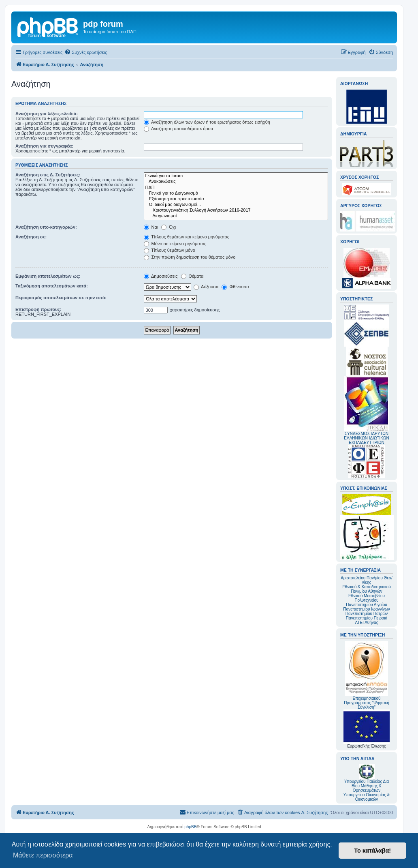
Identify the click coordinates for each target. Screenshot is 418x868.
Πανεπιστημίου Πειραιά (367, 618)
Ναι (151, 227)
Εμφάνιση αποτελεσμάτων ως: (48, 276)
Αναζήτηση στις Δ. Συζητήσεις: (48, 175)
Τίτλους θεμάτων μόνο (170, 250)
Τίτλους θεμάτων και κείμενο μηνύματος (187, 237)
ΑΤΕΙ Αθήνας (366, 623)
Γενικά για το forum (236, 176)
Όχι (168, 227)
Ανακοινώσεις (236, 182)
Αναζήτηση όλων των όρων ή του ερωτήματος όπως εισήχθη (207, 122)
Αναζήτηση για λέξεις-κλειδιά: (47, 114)
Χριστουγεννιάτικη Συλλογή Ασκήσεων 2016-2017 (236, 210)
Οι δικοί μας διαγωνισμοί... (236, 205)
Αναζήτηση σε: (31, 237)
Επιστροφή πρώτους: (38, 309)
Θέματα (192, 276)
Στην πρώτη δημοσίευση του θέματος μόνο (190, 257)
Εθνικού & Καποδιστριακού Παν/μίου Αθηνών (367, 589)
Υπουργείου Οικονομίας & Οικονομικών (367, 797)
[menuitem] (86, 52)
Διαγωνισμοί (236, 216)
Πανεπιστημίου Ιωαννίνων (366, 609)
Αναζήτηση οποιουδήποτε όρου (178, 129)
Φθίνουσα (235, 287)
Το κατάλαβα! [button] (372, 851)
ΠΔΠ (236, 188)
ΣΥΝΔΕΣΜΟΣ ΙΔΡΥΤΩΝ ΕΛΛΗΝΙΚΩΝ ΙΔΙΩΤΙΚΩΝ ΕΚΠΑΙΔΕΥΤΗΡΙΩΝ (366, 438)
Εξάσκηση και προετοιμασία (236, 199)
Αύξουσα (206, 287)
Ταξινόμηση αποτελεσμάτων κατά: (52, 286)
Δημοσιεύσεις (161, 276)
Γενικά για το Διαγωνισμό (236, 193)
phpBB (190, 827)
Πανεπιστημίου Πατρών (367, 614)
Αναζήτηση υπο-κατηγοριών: (46, 227)
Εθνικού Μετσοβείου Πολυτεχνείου (367, 598)
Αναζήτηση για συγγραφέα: (44, 146)
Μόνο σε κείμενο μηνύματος (175, 244)
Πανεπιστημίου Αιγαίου (366, 605)
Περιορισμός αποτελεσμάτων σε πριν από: (61, 298)
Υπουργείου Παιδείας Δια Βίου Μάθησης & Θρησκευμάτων (367, 786)
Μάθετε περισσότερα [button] (43, 855)
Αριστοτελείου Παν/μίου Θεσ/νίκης (367, 580)
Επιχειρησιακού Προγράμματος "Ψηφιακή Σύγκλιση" (367, 675)
